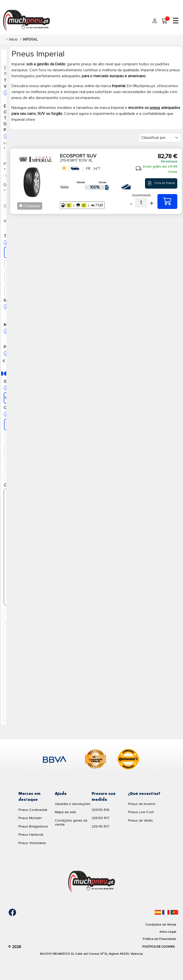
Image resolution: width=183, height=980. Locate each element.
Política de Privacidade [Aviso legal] (159, 939)
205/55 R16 (101, 810)
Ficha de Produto (161, 183)
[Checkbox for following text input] (21, 206)
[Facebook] (9, 912)
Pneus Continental (33, 810)
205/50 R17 (101, 818)
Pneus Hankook (31, 835)
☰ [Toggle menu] (176, 21)
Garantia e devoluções (73, 804)
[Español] (158, 912)
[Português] (174, 912)
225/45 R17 (100, 826)
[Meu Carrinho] (165, 21)
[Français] (166, 912)
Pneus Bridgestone (33, 826)
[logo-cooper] (96, 760)
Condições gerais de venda (71, 823)
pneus (155, 108)
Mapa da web (65, 812)
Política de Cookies (159, 947)
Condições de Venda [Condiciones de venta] (161, 925)
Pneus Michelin (30, 818)
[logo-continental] (128, 760)
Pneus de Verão (141, 820)
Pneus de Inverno (142, 804)
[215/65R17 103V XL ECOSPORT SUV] (167, 201)
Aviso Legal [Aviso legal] (168, 932)
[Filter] (160, 138)
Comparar (32, 206)
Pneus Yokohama (32, 843)
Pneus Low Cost (141, 812)
